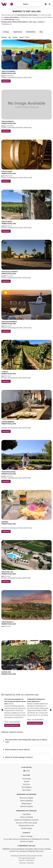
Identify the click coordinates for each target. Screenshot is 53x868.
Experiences (18, 32)
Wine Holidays (27, 790)
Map (41, 32)
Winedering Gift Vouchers (26, 826)
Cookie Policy (30, 863)
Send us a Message (27, 836)
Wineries (27, 782)
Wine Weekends (27, 787)
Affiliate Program (27, 804)
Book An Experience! (12, 725)
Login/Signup (26, 814)
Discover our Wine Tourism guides (27, 823)
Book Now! (6, 81)
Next (51, 710)
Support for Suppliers (27, 806)
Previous (2, 710)
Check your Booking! (26, 817)
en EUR (27, 771)
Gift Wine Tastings (27, 828)
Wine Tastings (27, 779)
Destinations (31, 32)
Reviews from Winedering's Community (26, 820)
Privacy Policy (23, 863)
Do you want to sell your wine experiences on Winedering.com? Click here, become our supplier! (26, 840)
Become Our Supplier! (26, 798)
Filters (6, 32)
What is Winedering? (27, 801)
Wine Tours (26, 784)
